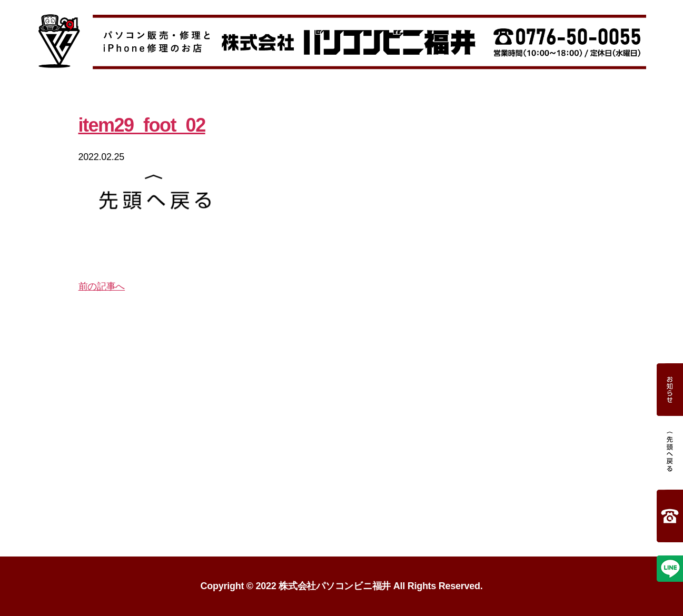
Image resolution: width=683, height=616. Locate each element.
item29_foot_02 (142, 125)
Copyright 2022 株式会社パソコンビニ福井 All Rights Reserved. (342, 586)
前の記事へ (102, 286)
